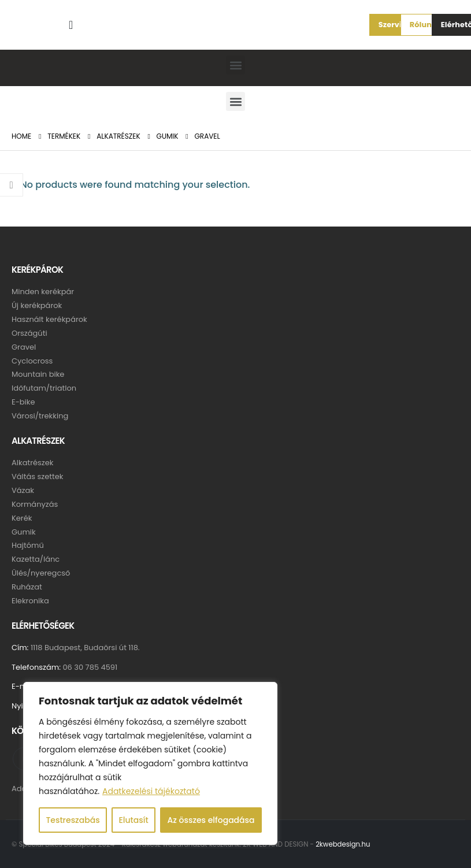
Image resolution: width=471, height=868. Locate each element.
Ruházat (27, 588)
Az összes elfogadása (211, 820)
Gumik (24, 533)
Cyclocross (32, 361)
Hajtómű (28, 546)
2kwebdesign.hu (343, 846)
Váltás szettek (38, 477)
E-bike (23, 403)
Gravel (24, 347)
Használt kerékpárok (49, 319)
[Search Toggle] (71, 25)
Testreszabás (73, 820)
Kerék (22, 519)
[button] (392, 25)
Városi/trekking (40, 416)
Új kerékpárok (37, 305)
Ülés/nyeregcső (41, 574)
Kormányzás (35, 505)
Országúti (29, 333)
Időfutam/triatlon (44, 389)
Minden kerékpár (43, 292)
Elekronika (30, 602)
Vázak (23, 491)
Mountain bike (38, 375)
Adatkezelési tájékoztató (151, 791)
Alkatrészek (33, 463)
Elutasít (133, 820)
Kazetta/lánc (36, 560)
